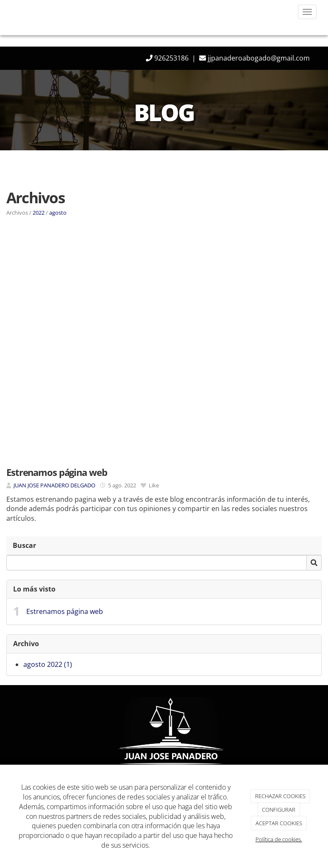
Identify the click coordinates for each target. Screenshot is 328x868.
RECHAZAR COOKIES (280, 796)
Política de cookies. (279, 839)
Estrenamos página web (65, 611)
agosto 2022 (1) (48, 664)
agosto (58, 213)
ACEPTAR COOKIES (279, 823)
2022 (39, 213)
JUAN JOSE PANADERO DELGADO (54, 485)
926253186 (171, 58)
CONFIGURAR (279, 810)
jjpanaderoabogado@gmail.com (258, 58)
